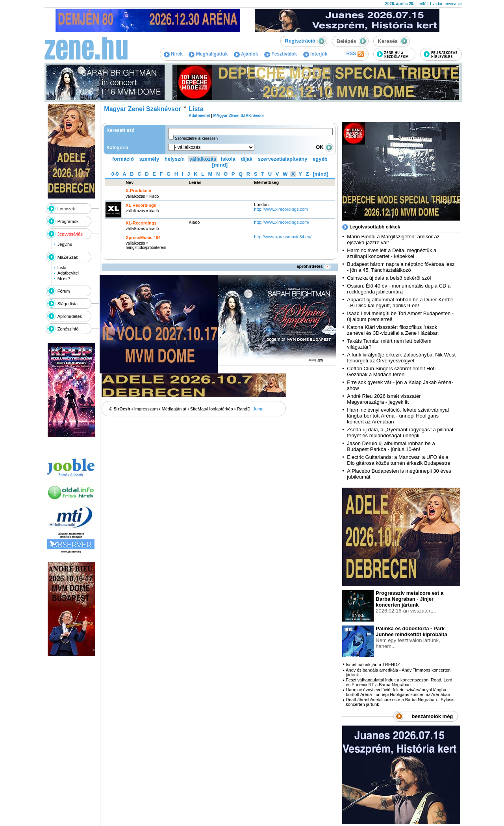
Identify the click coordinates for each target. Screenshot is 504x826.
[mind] (220, 165)
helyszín (175, 159)
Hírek (173, 54)
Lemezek (66, 209)
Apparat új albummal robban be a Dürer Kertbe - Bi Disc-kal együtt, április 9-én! (400, 303)
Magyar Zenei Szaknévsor (143, 109)
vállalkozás (203, 159)
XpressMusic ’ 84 (143, 238)
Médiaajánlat (174, 409)
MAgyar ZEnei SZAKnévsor (238, 116)
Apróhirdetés (70, 316)
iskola (228, 159)
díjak (246, 159)
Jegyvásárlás (70, 234)
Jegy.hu (65, 244)
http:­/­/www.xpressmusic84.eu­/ (283, 237)
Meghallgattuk (208, 54)
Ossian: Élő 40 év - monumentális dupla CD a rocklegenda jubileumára (399, 289)
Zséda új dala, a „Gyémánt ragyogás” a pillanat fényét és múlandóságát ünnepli (400, 432)
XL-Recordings (141, 223)
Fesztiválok (281, 54)
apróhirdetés (314, 266)
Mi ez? (64, 278)
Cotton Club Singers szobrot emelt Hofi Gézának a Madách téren (391, 371)
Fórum (64, 291)
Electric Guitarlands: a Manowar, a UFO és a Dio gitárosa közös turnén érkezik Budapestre (398, 460)
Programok (68, 221)
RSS (355, 54)
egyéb (320, 159)
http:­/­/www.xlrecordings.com (281, 209)
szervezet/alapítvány (283, 159)
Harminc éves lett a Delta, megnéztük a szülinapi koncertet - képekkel (392, 253)
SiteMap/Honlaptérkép (212, 409)
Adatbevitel (68, 273)
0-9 (115, 174)
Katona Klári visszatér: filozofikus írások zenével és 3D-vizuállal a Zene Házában (393, 330)
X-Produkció (138, 191)
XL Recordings (141, 205)
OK (324, 147)
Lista (62, 267)
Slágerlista (68, 304)
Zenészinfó (68, 329)
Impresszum (146, 409)
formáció (123, 159)
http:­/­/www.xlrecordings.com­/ (282, 222)
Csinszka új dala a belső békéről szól (389, 278)
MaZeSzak (68, 257)
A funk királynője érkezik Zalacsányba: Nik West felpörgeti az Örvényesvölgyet (401, 358)
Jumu (258, 409)
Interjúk (315, 54)
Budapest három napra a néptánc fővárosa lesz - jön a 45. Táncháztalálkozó (401, 267)
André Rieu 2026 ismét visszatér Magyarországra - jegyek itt (384, 399)
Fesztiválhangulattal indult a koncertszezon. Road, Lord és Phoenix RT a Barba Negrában (399, 682)
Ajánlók (246, 54)
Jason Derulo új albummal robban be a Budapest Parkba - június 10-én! (391, 446)
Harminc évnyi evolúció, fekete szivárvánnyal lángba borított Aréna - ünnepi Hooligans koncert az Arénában (398, 416)
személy (149, 159)
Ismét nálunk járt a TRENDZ (373, 665)
